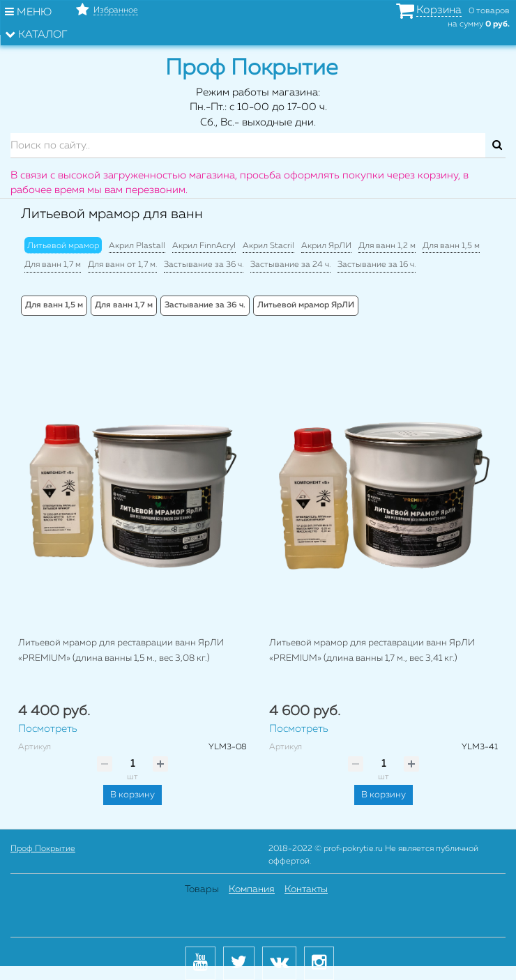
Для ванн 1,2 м (387, 246)
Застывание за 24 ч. (290, 265)
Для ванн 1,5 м (451, 246)
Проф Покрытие (43, 849)
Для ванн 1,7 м (53, 265)
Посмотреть (48, 729)
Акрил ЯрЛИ (326, 246)
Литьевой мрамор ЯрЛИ (306, 305)
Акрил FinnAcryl (204, 246)
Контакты (306, 889)
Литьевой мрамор (63, 246)
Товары (202, 889)
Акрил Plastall (137, 246)
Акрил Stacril (268, 246)
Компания (252, 889)
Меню (28, 12)
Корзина (439, 10)
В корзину (132, 795)
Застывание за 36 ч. (204, 265)
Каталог (36, 34)
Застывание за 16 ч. (377, 265)
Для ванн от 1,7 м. (122, 265)
